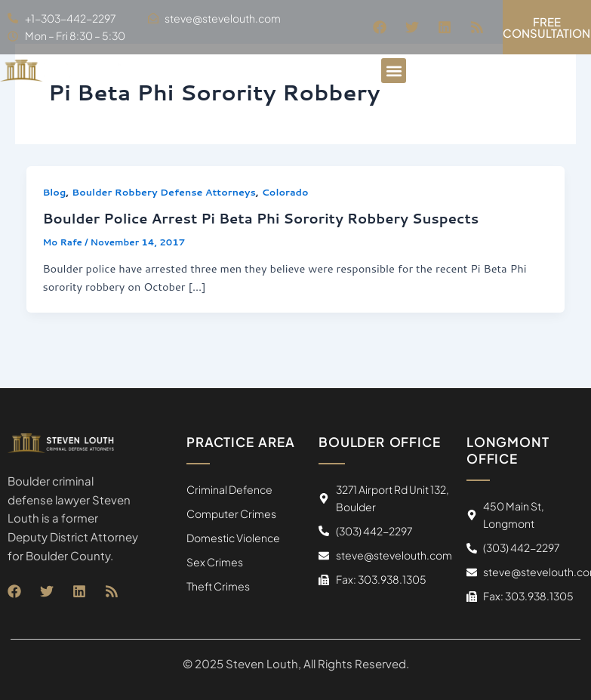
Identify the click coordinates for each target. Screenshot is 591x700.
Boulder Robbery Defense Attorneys (163, 192)
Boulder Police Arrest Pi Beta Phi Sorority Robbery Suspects (260, 218)
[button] (394, 71)
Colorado (285, 192)
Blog (54, 192)
